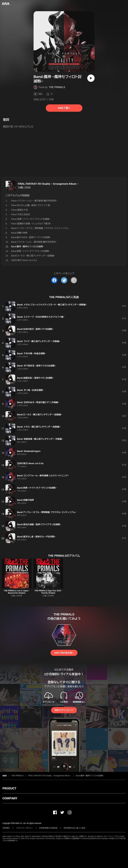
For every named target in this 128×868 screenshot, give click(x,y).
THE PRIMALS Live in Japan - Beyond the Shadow (17, 592)
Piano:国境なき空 (19, 210)
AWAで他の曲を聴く (64, 653)
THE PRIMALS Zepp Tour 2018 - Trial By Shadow (48, 592)
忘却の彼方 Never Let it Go (24, 260)
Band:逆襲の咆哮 (19, 233)
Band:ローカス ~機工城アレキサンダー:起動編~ (33, 256)
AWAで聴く (64, 108)
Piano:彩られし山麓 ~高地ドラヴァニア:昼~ (31, 205)
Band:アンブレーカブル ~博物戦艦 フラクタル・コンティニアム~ (40, 228)
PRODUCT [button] (9, 788)
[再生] (91, 78)
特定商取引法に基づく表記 (75, 828)
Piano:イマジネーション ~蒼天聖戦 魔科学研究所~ (34, 201)
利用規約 (6, 828)
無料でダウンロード (64, 710)
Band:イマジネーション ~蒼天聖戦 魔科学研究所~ (34, 242)
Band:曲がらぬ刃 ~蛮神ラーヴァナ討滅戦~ (31, 237)
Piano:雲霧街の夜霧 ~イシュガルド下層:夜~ (31, 224)
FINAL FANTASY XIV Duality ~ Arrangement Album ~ (48, 184)
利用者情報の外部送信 (48, 828)
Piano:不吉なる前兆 (21, 214)
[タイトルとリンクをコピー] (74, 280)
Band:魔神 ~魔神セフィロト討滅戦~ (90, 776)
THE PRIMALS (57, 87)
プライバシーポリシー (24, 828)
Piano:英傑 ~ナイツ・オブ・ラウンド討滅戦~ (31, 219)
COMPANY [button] (10, 798)
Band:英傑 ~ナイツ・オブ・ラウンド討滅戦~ (31, 251)
